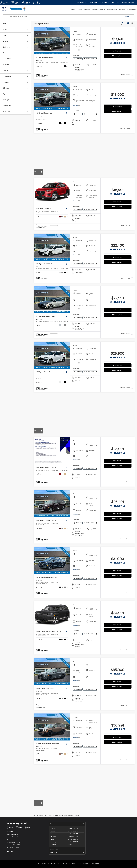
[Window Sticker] (89, 59)
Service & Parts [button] (112, 9)
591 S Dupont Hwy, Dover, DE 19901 (125, 3)
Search (127, 17)
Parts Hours (67, 853)
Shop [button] (73, 9)
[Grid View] (128, 24)
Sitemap (55, 864)
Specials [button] (87, 9)
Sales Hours (67, 824)
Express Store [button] (131, 9)
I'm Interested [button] (118, 51)
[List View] (132, 24)
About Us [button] (122, 9)
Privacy (60, 864)
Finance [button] (80, 9)
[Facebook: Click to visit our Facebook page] (8, 852)
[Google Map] (110, 839)
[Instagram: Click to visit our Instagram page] (12, 852)
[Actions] (67, 58)
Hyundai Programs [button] (98, 9)
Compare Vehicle (125, 75)
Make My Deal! (118, 56)
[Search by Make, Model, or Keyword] (66, 17)
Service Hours (67, 849)
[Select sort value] (122, 24)
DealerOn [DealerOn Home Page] (50, 864)
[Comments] (78, 59)
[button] (68, 41)
